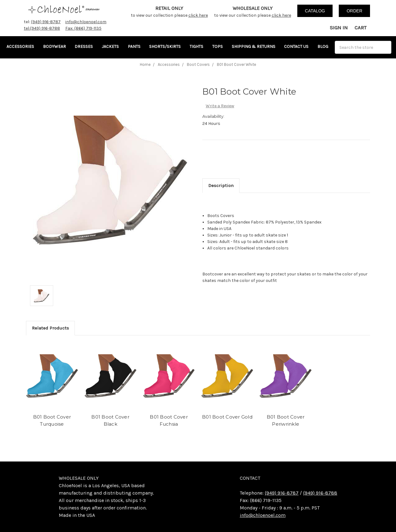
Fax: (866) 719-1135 (83, 28)
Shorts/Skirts (165, 47)
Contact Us (296, 47)
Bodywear (54, 47)
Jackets (110, 47)
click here (198, 15)
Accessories (20, 47)
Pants (134, 47)
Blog (323, 47)
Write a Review (220, 106)
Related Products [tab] (50, 328)
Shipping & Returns (254, 47)
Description (221, 185)
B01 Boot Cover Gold (227, 417)
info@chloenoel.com (86, 22)
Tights (196, 47)
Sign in (339, 28)
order (354, 11)
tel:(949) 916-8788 (42, 28)
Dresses (84, 47)
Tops (217, 47)
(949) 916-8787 (46, 22)
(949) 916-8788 (320, 493)
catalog (315, 11)
